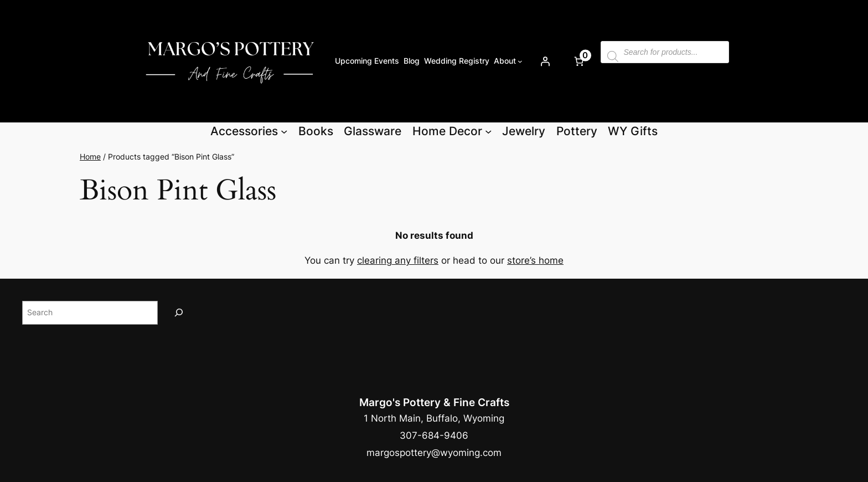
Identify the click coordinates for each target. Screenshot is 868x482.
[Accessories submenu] (284, 131)
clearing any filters (398, 260)
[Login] (545, 61)
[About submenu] (520, 61)
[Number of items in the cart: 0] (578, 61)
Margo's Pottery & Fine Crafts (434, 402)
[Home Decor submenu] (488, 131)
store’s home (535, 260)
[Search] (179, 313)
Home (90, 157)
